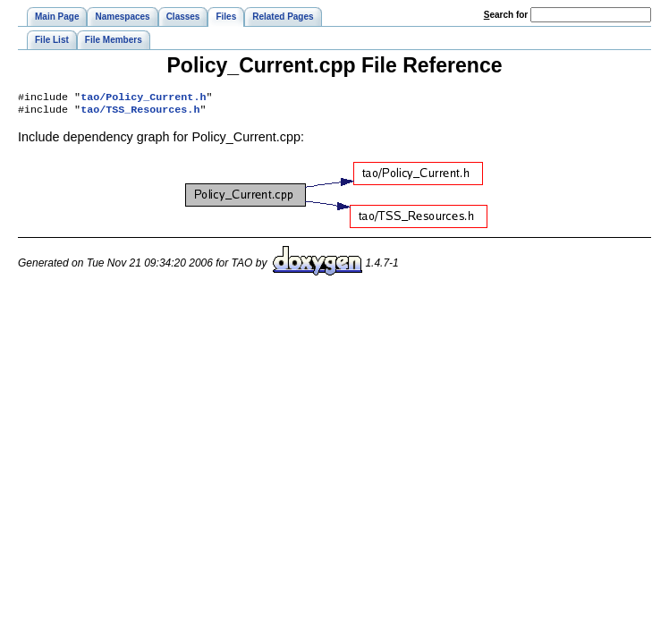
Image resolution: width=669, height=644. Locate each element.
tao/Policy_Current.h (143, 98)
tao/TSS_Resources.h (140, 113)
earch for (506, 15)
